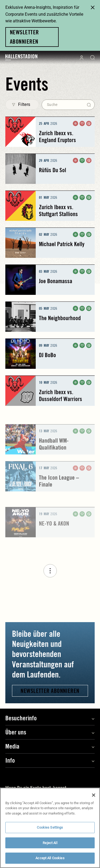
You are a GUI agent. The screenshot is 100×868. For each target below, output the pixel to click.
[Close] (94, 798)
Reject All (50, 846)
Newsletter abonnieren (50, 691)
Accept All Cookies (50, 861)
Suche (52, 105)
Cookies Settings (50, 830)
